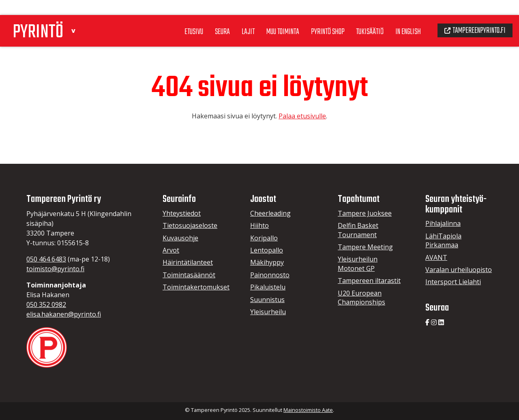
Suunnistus (267, 300)
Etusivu (174, 16)
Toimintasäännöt (189, 275)
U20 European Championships (361, 298)
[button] (80, 14)
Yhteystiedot (182, 213)
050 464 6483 (46, 259)
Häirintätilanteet (188, 262)
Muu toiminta (268, 16)
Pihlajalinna (443, 223)
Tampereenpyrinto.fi (472, 15)
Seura (204, 16)
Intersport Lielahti (453, 282)
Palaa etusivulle (302, 116)
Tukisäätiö (360, 16)
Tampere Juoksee (365, 213)
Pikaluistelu (268, 287)
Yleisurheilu (268, 312)
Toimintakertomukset (196, 287)
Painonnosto (270, 275)
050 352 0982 (46, 304)
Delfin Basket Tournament (358, 230)
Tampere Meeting (365, 247)
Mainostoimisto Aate (308, 410)
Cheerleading (270, 213)
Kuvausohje (180, 238)
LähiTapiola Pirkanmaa (443, 240)
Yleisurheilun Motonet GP (358, 264)
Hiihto (259, 225)
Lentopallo (267, 250)
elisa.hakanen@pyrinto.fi (64, 314)
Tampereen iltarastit (369, 281)
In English (401, 16)
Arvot (171, 250)
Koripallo (264, 238)
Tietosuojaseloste (190, 225)
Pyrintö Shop (316, 16)
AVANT (436, 257)
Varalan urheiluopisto (459, 270)
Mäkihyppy (267, 262)
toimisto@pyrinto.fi (55, 269)
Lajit (231, 16)
